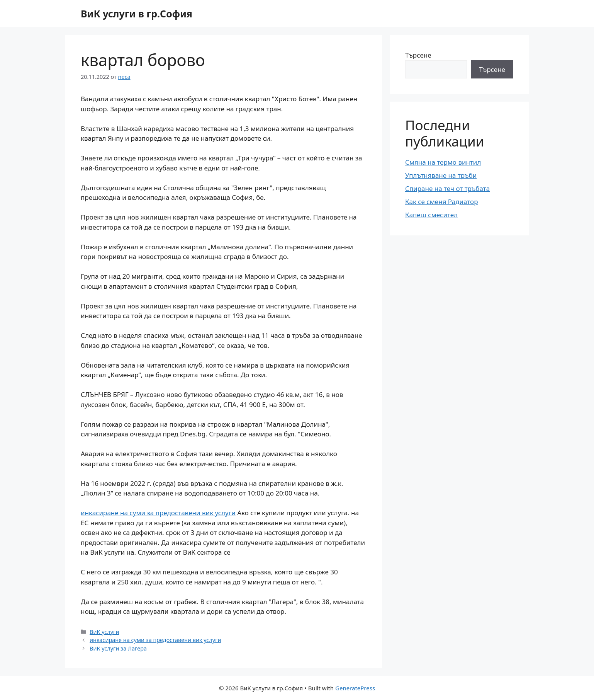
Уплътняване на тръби (441, 175)
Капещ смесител (431, 215)
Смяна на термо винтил (443, 162)
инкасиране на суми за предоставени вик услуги (158, 513)
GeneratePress (355, 688)
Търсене (418, 55)
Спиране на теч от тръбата (447, 188)
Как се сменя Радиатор (441, 202)
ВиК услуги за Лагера (118, 648)
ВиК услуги (104, 632)
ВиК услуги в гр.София (137, 14)
